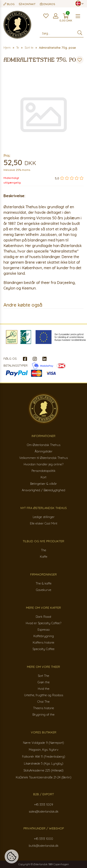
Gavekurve (44, 590)
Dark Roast (43, 617)
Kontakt (27, 4)
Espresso (44, 630)
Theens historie (44, 708)
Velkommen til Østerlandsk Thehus (43, 458)
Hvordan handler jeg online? (43, 464)
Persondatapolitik (43, 471)
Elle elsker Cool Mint (44, 523)
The (44, 550)
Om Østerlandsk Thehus (44, 445)
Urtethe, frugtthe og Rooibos (44, 695)
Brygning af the (43, 714)
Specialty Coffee (43, 649)
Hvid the (44, 689)
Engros (48, 4)
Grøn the (44, 682)
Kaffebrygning (44, 636)
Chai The (43, 702)
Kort (43, 477)
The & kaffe (44, 583)
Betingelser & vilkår (43, 484)
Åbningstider (43, 451)
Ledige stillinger (44, 517)
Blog (9, 4)
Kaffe (44, 557)
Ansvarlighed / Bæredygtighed (43, 490)
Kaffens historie (43, 642)
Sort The (43, 676)
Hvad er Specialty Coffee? (43, 623)
